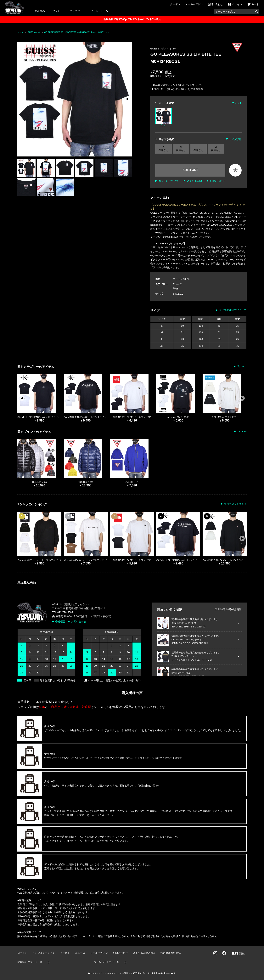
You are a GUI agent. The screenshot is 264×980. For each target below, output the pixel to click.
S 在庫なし (164, 149)
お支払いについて (169, 181)
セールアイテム (99, 11)
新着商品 (40, 11)
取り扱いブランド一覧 (30, 962)
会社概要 (60, 622)
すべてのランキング (235, 504)
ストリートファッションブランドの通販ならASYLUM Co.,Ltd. (121, 973)
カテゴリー (76, 11)
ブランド (58, 11)
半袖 (175, 288)
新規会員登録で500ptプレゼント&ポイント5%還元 (132, 19)
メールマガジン (194, 4)
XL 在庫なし (216, 149)
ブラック (163, 117)
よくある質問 (194, 181)
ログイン (22, 953)
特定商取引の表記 (171, 953)
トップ (20, 32)
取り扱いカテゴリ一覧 (106, 962)
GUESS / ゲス (159, 49)
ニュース (80, 953)
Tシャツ (173, 49)
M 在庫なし (181, 149)
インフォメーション (44, 953)
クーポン (175, 4)
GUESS (242, 431)
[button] (128, 99)
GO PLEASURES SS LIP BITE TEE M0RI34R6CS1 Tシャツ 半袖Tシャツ (77, 32)
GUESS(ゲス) (34, 32)
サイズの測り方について (233, 310)
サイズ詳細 (235, 139)
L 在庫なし (199, 149)
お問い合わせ (215, 4)
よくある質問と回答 (144, 953)
